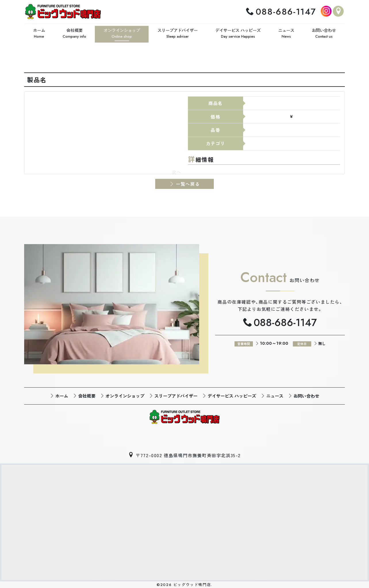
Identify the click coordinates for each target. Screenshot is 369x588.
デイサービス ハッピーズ (232, 395)
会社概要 (87, 395)
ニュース (275, 395)
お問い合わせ (306, 395)
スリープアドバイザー (176, 395)
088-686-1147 (286, 11)
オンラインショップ (125, 395)
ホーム (62, 395)
